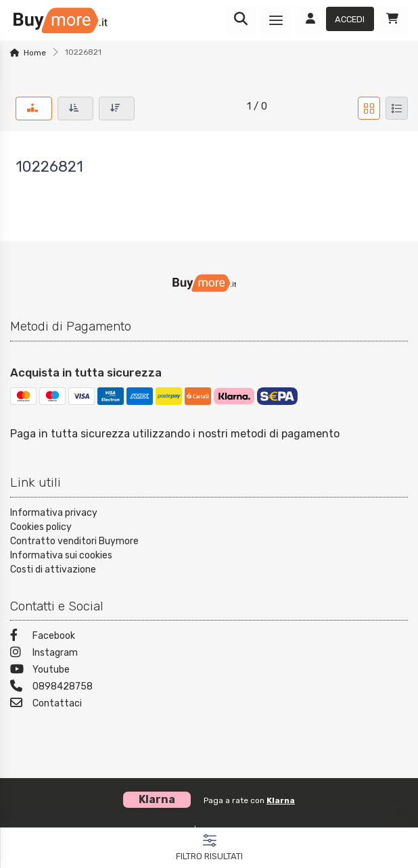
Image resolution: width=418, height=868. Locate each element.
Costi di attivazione (53, 570)
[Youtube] (209, 671)
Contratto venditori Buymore (74, 541)
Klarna (281, 800)
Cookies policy (41, 527)
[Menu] (276, 20)
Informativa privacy (54, 513)
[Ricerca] (241, 20)
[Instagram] (209, 654)
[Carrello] (392, 20)
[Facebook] (209, 637)
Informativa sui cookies (61, 555)
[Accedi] (334, 20)
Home (35, 53)
